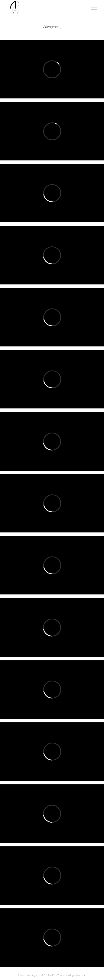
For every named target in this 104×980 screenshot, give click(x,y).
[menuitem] (91, 8)
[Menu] (91, 8)
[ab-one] (43, 8)
